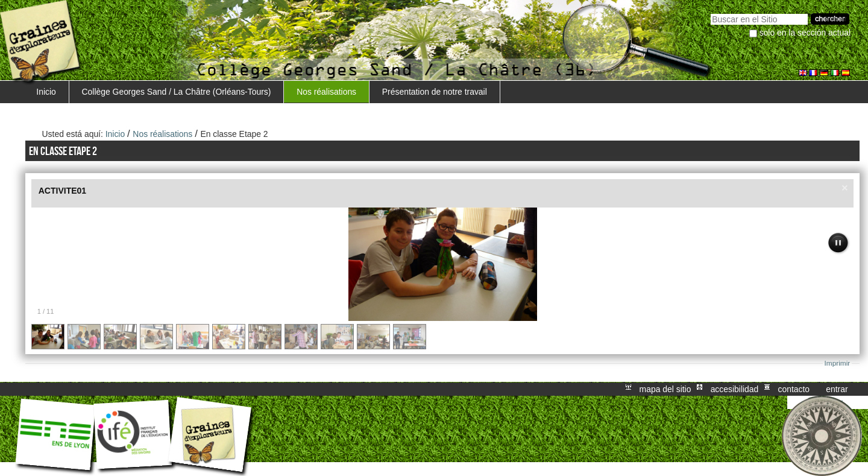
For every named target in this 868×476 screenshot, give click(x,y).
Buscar (710, 12)
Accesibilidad (735, 389)
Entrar (837, 389)
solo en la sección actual (805, 33)
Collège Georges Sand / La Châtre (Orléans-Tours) (177, 92)
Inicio (46, 92)
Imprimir (838, 363)
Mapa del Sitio (665, 389)
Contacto (794, 389)
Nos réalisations (326, 92)
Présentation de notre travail (435, 92)
